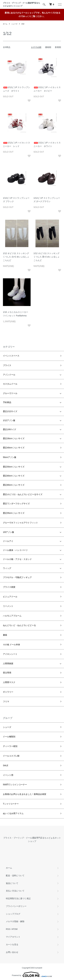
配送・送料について (15, 876)
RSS (8, 929)
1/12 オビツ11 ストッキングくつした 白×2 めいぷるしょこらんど (16, 257)
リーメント (8, 606)
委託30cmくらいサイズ (14, 438)
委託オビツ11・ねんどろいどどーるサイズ (23, 494)
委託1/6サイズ (9, 429)
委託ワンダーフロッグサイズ (16, 504)
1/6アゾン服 (8, 532)
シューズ (14, 24)
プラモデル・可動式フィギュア (17, 577)
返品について (12, 883)
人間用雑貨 (8, 663)
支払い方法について (15, 891)
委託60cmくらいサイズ (14, 476)
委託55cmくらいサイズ (14, 513)
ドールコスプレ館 (11, 756)
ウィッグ (7, 568)
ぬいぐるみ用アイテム (13, 813)
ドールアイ (8, 541)
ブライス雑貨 (9, 587)
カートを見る (12, 944)
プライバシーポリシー (16, 906)
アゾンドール (9, 375)
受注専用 (7, 673)
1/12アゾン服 (9, 420)
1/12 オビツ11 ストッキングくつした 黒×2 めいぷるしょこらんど (47, 257)
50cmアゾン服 (10, 457)
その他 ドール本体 (11, 645)
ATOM (15, 929)
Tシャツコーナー (11, 804)
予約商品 (7, 402)
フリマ (6, 702)
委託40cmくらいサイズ (14, 448)
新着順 (58, 47)
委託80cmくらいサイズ (14, 485)
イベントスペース (11, 356)
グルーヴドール (10, 393)
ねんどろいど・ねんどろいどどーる (19, 625)
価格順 (48, 47)
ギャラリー (8, 692)
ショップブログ (13, 914)
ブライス (7, 365)
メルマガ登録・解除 (15, 921)
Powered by (32, 974)
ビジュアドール (10, 597)
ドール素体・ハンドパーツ (15, 550)
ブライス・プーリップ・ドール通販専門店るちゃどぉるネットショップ (21, 4)
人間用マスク (9, 682)
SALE (6, 765)
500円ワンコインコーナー (15, 785)
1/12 (23, 24)
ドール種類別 (9, 737)
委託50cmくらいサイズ (14, 467)
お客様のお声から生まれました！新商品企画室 (25, 794)
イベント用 (8, 775)
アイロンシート (10, 654)
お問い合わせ (12, 952)
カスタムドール (10, 384)
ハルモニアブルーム (12, 616)
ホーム (5, 24)
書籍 (5, 635)
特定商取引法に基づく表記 (18, 898)
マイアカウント (13, 937)
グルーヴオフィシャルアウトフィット (20, 523)
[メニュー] (60, 4)
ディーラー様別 (10, 746)
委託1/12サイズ (10, 411)
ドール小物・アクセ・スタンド (17, 559)
